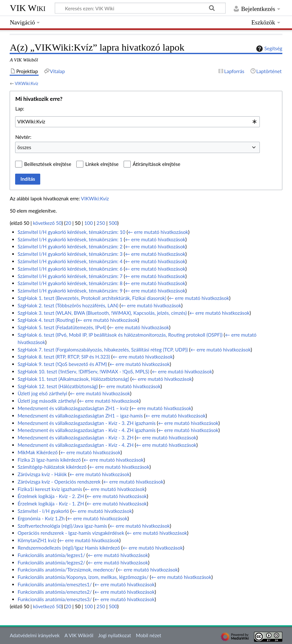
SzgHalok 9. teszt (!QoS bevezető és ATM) (62, 364)
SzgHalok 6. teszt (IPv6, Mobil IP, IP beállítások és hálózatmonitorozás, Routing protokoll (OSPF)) (120, 335)
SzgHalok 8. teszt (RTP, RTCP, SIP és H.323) (64, 357)
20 (68, 223)
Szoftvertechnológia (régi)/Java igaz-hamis (62, 526)
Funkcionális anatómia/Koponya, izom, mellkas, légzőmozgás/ (83, 577)
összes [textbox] (24, 147)
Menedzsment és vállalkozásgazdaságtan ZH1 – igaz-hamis (80, 416)
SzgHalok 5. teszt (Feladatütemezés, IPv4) (62, 327)
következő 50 (47, 223)
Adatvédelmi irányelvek (35, 635)
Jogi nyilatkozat (115, 635)
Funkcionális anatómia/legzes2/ (52, 562)
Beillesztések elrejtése (48, 164)
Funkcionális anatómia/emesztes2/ (55, 592)
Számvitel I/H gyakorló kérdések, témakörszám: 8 (70, 283)
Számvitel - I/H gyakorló (43, 511)
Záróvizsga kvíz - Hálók (42, 474)
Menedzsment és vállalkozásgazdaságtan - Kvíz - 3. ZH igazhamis (87, 423)
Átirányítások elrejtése (156, 164)
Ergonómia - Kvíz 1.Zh (41, 518)
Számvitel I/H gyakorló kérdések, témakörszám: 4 (70, 261)
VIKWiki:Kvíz (27, 83)
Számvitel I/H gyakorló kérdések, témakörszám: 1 (70, 239)
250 (101, 223)
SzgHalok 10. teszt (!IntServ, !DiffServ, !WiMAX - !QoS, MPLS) (84, 371)
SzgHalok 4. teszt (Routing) (46, 320)
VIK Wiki (28, 8)
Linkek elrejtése (102, 164)
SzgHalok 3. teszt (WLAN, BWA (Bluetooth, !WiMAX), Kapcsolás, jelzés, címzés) (102, 313)
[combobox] (137, 122)
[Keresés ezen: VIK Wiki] (140, 8)
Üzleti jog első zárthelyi (42, 393)
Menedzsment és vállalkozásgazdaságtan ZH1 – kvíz (73, 408)
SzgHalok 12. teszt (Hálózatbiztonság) (58, 386)
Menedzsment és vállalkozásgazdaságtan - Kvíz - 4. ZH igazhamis (87, 430)
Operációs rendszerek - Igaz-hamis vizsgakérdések (71, 533)
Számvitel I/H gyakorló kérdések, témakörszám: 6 (70, 269)
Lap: (20, 109)
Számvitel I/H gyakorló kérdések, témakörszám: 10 (72, 232)
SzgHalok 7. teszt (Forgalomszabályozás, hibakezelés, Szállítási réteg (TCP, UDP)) (103, 350)
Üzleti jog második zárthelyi (47, 401)
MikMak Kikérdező (38, 452)
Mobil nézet (149, 635)
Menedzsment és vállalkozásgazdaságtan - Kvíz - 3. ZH (76, 437)
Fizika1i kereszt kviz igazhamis (50, 489)
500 (113, 223)
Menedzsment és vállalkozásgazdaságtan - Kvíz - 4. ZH (76, 445)
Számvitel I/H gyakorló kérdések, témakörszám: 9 (70, 291)
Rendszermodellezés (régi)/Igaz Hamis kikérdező (69, 548)
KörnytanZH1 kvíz (37, 540)
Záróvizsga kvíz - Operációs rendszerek (59, 482)
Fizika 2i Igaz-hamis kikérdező (49, 460)
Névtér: (23, 137)
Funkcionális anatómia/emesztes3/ (55, 599)
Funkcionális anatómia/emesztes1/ (55, 584)
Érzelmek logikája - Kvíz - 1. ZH (51, 504)
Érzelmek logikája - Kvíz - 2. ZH (51, 496)
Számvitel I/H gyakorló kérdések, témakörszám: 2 (70, 246)
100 (89, 223)
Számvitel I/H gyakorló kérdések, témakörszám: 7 (70, 276)
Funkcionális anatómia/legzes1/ (52, 555)
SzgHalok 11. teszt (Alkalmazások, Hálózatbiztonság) (73, 379)
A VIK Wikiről (79, 635)
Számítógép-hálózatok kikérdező (52, 467)
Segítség (268, 49)
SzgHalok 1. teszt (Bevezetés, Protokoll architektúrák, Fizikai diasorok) (92, 298)
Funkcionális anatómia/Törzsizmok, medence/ (66, 570)
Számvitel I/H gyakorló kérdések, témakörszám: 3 (70, 254)
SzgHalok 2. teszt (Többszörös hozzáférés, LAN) (68, 305)
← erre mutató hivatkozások (158, 232)
